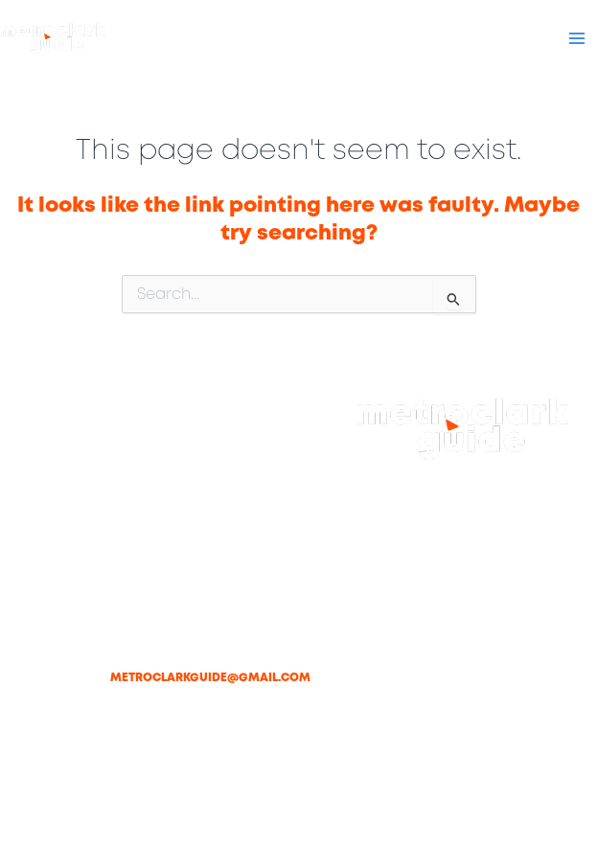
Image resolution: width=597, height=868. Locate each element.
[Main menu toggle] (577, 38)
